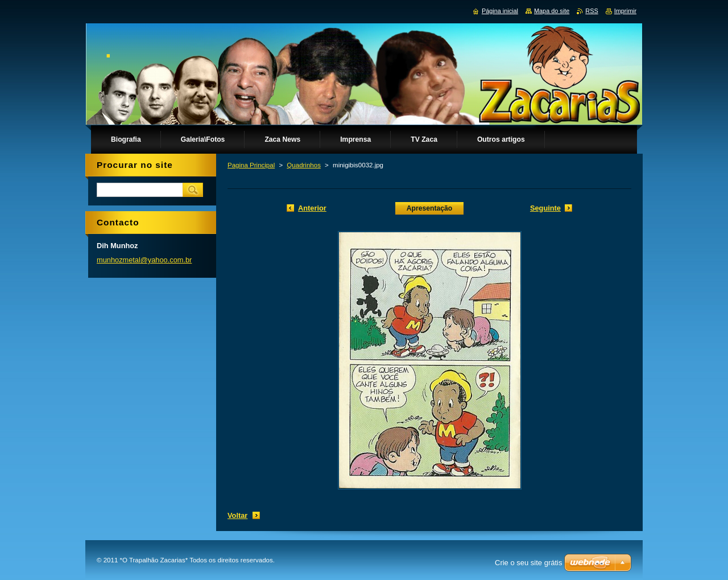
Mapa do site (552, 11)
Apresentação (429, 208)
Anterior (312, 208)
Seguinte (545, 208)
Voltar (237, 515)
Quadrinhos (304, 165)
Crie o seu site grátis (529, 563)
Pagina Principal (251, 165)
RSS (591, 11)
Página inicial (500, 11)
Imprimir (625, 11)
